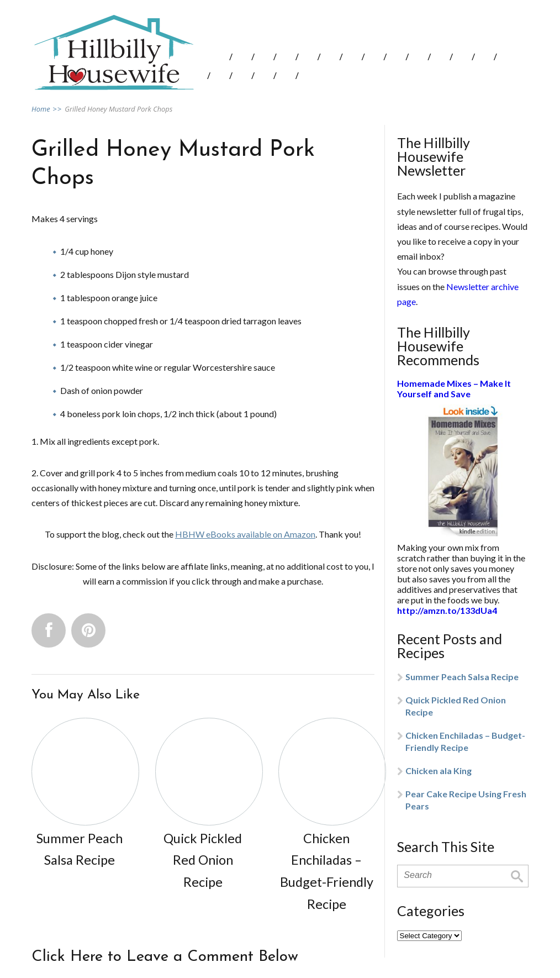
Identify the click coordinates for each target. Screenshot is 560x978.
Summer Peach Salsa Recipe (462, 677)
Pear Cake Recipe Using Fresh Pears (466, 800)
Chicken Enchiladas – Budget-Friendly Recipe (465, 741)
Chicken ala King (439, 771)
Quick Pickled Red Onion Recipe (456, 706)
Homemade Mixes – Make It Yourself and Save (454, 388)
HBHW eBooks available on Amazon (245, 534)
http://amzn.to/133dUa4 (447, 610)
